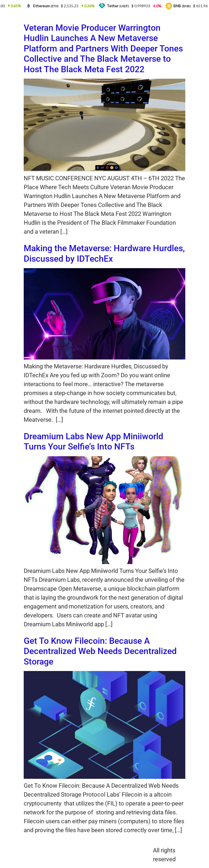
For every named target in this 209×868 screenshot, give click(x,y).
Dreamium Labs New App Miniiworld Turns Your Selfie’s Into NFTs (93, 441)
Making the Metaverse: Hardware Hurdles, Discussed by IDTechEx (104, 253)
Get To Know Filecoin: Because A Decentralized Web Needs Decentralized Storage (100, 651)
